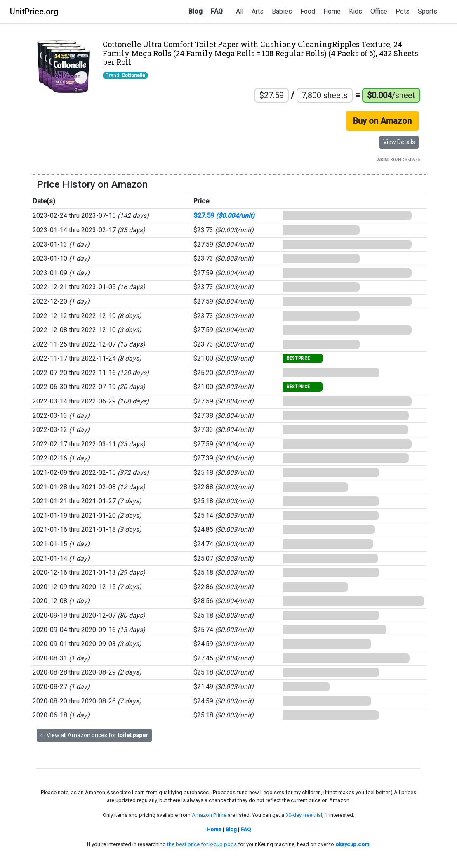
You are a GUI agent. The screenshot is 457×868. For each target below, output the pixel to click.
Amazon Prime (209, 815)
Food (308, 11)
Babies (282, 11)
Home (332, 11)
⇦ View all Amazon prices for (94, 735)
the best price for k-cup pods (202, 844)
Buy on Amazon (382, 121)
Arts (258, 11)
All (240, 11)
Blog (196, 11)
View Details (399, 142)
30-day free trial (304, 815)
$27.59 (224, 216)
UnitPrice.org (34, 12)
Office (379, 11)
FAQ (217, 11)
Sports (428, 11)
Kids (356, 11)
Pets (403, 11)
